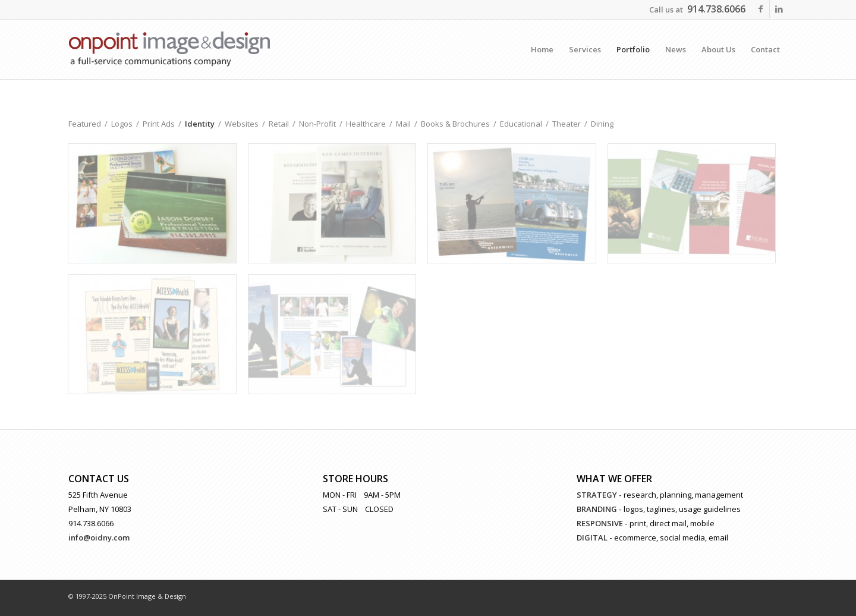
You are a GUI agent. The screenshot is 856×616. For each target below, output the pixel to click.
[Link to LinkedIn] (779, 9)
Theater (567, 124)
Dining (602, 124)
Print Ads (159, 124)
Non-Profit (317, 124)
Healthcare (366, 124)
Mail (403, 124)
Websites (242, 124)
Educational (521, 124)
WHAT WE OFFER (614, 479)
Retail (279, 124)
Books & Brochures (455, 124)
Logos (122, 124)
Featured (85, 124)
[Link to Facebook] (761, 9)
